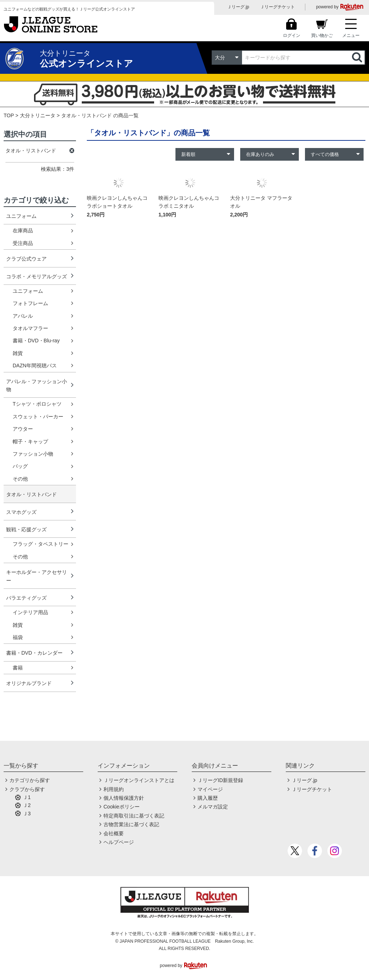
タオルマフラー (30, 328)
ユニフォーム (21, 216)
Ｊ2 (27, 805)
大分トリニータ (38, 115)
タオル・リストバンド (31, 494)
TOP (9, 115)
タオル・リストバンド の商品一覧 (100, 115)
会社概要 (114, 833)
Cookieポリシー (122, 807)
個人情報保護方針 (124, 798)
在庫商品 (23, 231)
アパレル (23, 316)
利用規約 (114, 789)
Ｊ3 (27, 814)
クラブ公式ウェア (26, 259)
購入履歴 (208, 798)
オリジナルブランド (29, 683)
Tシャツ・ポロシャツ (37, 404)
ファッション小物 (33, 454)
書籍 (18, 668)
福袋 (18, 637)
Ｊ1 (27, 797)
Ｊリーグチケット (277, 7)
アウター (23, 429)
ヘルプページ (119, 842)
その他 (20, 479)
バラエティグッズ (26, 598)
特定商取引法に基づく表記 (134, 816)
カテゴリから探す (30, 780)
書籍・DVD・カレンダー (34, 653)
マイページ (210, 789)
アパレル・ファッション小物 (37, 385)
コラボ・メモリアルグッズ (37, 276)
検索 (358, 58)
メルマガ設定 (213, 807)
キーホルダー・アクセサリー (37, 576)
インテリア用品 (30, 612)
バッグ (20, 466)
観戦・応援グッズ (26, 529)
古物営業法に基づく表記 (131, 824)
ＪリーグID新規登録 (220, 780)
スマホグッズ (21, 512)
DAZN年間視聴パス (35, 366)
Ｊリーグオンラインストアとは (139, 780)
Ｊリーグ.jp (238, 7)
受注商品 (23, 243)
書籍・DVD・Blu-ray (36, 341)
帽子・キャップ (30, 442)
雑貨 (18, 353)
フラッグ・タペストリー (41, 544)
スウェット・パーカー (38, 417)
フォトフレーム (30, 303)
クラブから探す (27, 789)
